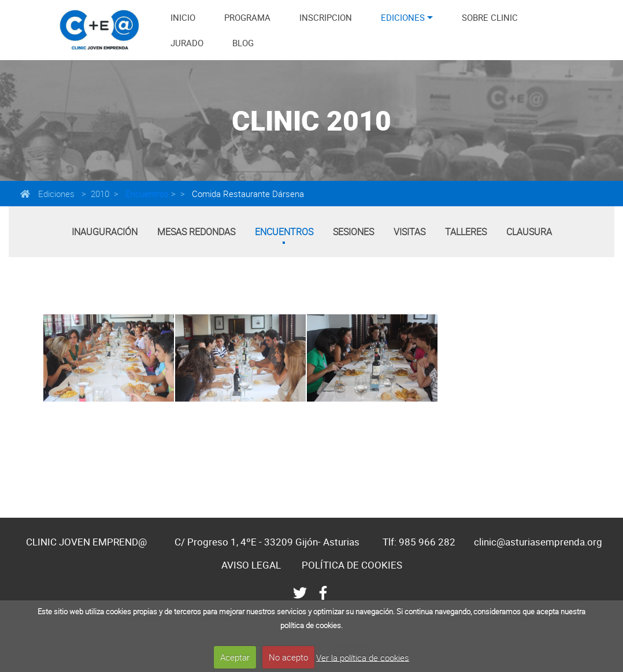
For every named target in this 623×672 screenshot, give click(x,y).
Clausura (529, 232)
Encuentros (146, 194)
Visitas (409, 232)
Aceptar (235, 657)
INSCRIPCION (326, 17)
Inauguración (105, 232)
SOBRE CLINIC (490, 17)
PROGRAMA (247, 17)
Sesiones (353, 232)
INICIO (183, 17)
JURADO (187, 43)
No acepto (288, 657)
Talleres (466, 232)
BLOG (243, 43)
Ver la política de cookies (363, 657)
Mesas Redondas (196, 232)
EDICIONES (403, 17)
